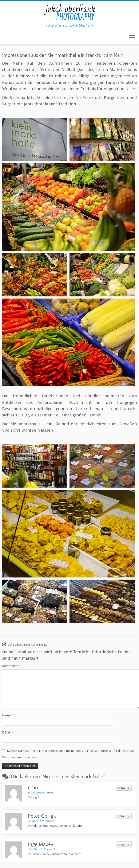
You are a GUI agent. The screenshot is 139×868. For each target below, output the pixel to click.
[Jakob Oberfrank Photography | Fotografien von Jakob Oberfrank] (69, 12)
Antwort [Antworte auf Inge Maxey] (124, 844)
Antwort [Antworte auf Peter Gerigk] (124, 816)
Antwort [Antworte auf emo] (124, 788)
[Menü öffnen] (132, 36)
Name (8, 715)
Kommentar (12, 666)
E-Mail (8, 732)
